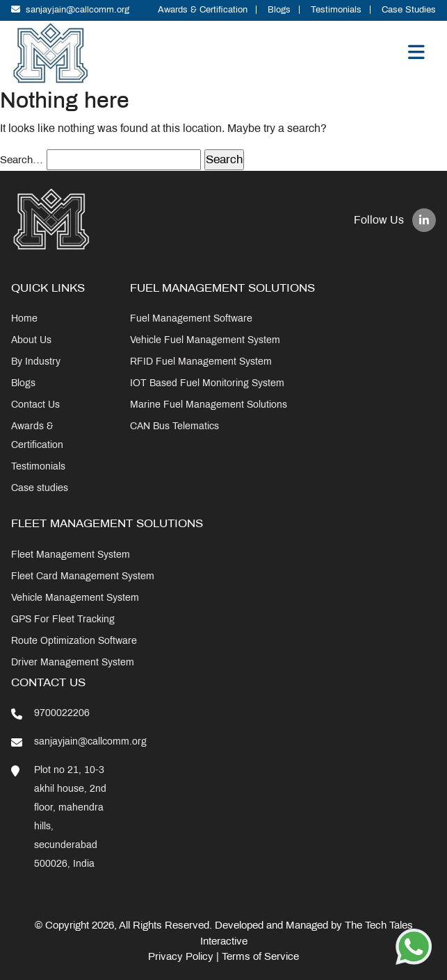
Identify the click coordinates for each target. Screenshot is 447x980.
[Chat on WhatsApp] (414, 946)
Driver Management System (73, 662)
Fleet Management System (71, 555)
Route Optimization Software (74, 641)
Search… (22, 160)
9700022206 (62, 713)
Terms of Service (260, 956)
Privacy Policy (181, 956)
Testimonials (336, 10)
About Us (31, 340)
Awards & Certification (203, 10)
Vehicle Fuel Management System (205, 340)
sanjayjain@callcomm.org (70, 10)
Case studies (40, 488)
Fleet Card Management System (83, 576)
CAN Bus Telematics (174, 426)
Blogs (279, 10)
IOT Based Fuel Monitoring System (207, 383)
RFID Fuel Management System (201, 362)
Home (24, 318)
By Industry (36, 362)
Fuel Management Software (191, 318)
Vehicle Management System (75, 598)
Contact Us (35, 405)
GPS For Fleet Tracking (63, 619)
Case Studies (409, 10)
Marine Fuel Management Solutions (209, 405)
